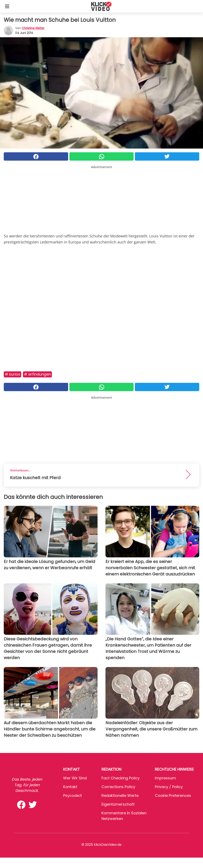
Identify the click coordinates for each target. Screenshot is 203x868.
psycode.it (73, 795)
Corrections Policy (118, 787)
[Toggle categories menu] (7, 6)
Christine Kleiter (33, 28)
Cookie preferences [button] (173, 795)
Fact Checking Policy (121, 778)
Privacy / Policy (169, 787)
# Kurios (13, 374)
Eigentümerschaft (118, 804)
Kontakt (70, 787)
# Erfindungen (37, 374)
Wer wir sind (75, 778)
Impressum (165, 778)
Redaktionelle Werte (120, 795)
